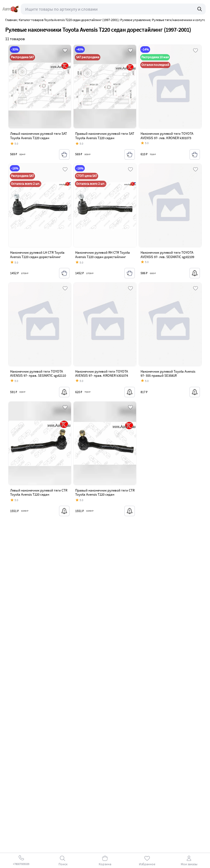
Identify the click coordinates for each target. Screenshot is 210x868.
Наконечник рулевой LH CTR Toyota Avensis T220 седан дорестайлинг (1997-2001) (37, 257)
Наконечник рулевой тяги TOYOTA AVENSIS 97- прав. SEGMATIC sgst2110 (38, 374)
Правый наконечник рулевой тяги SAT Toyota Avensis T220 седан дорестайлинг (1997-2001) (105, 138)
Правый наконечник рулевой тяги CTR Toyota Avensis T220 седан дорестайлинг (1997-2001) (105, 495)
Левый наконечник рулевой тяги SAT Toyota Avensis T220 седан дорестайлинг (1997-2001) (39, 138)
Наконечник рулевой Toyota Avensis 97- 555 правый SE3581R (168, 374)
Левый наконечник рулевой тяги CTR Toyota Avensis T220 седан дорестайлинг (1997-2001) (39, 495)
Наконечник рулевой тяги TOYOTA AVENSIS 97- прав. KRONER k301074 (102, 374)
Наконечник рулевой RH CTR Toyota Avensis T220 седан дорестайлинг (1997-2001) (103, 257)
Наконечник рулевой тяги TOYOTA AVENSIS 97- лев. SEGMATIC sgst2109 (167, 255)
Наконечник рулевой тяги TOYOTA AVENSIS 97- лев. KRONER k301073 (167, 136)
